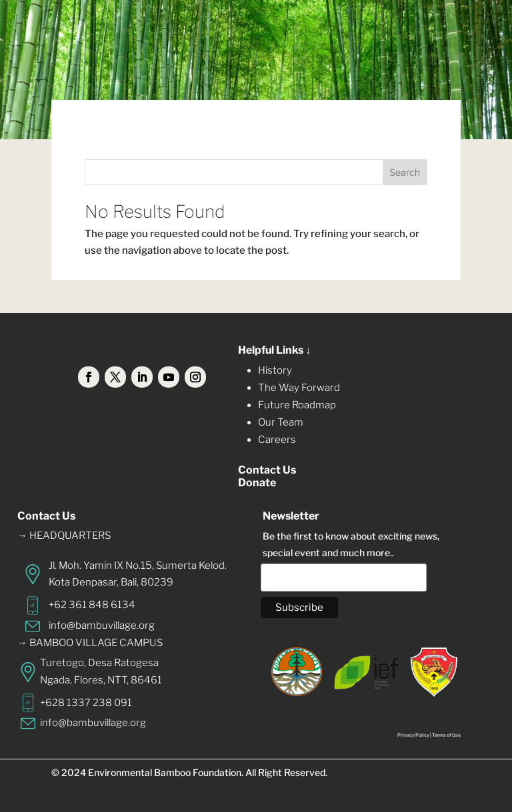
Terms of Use (446, 735)
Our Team (281, 422)
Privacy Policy (413, 735)
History (275, 370)
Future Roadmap (297, 405)
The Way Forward (299, 388)
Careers (277, 440)
